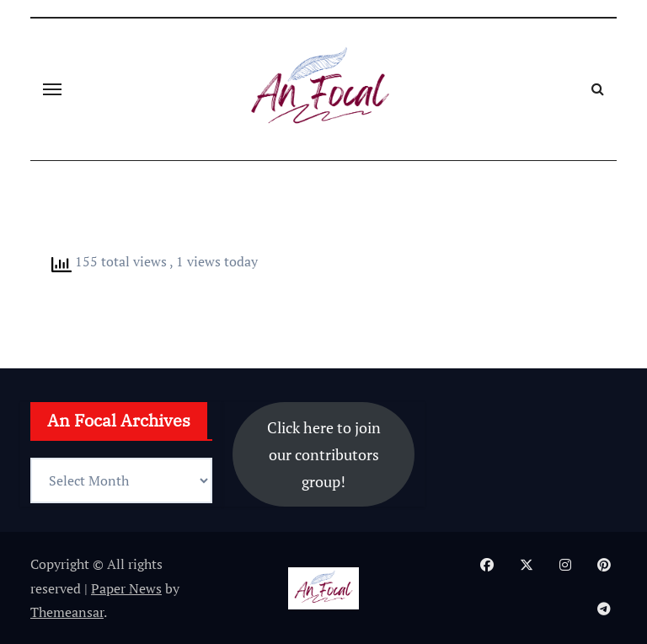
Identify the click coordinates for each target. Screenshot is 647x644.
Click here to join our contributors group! (324, 454)
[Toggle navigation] (52, 89)
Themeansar (67, 612)
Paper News (126, 588)
